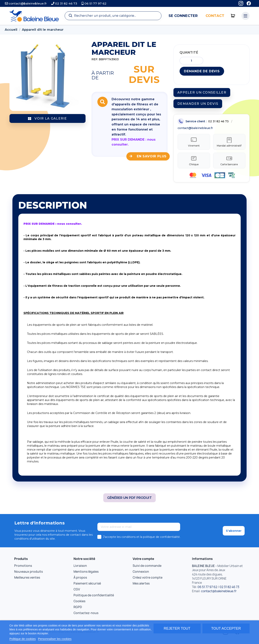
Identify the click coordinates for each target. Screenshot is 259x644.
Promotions (23, 568)
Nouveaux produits (28, 574)
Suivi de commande (147, 568)
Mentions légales (86, 574)
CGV (77, 592)
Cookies (79, 604)
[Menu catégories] (246, 16)
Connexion (141, 574)
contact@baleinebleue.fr (26, 3)
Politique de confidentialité (94, 598)
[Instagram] (241, 3)
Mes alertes (141, 586)
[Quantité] (191, 61)
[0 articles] (233, 16)
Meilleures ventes (27, 580)
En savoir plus (148, 156)
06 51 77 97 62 (94, 3)
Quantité (189, 52)
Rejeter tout (177, 628)
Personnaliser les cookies (55, 639)
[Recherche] (113, 16)
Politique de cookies (23, 639)
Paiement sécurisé (87, 586)
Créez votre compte (148, 580)
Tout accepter (226, 628)
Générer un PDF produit (129, 500)
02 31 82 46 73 (64, 3)
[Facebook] (249, 3)
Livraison (80, 568)
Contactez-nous (86, 616)
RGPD (78, 610)
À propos (80, 580)
